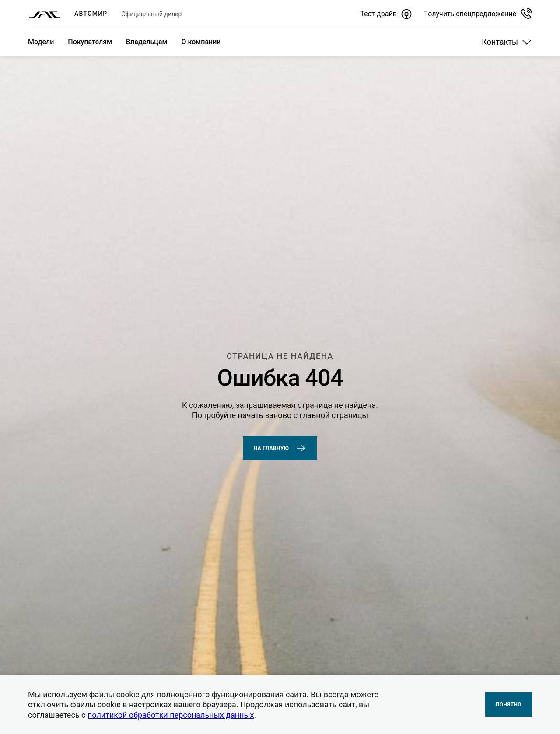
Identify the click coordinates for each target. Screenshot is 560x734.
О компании (201, 42)
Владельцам (147, 42)
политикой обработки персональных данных (171, 715)
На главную (280, 448)
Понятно (509, 705)
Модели (41, 42)
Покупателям (90, 42)
